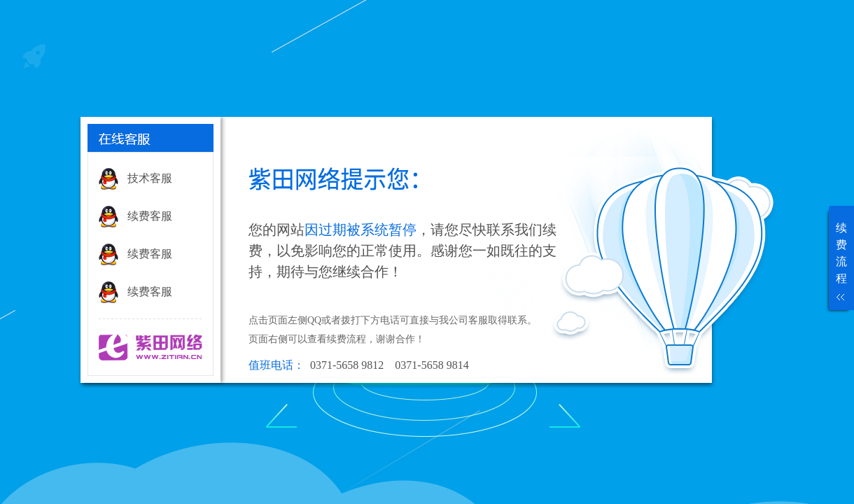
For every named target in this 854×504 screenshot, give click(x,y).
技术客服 (150, 178)
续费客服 (150, 216)
